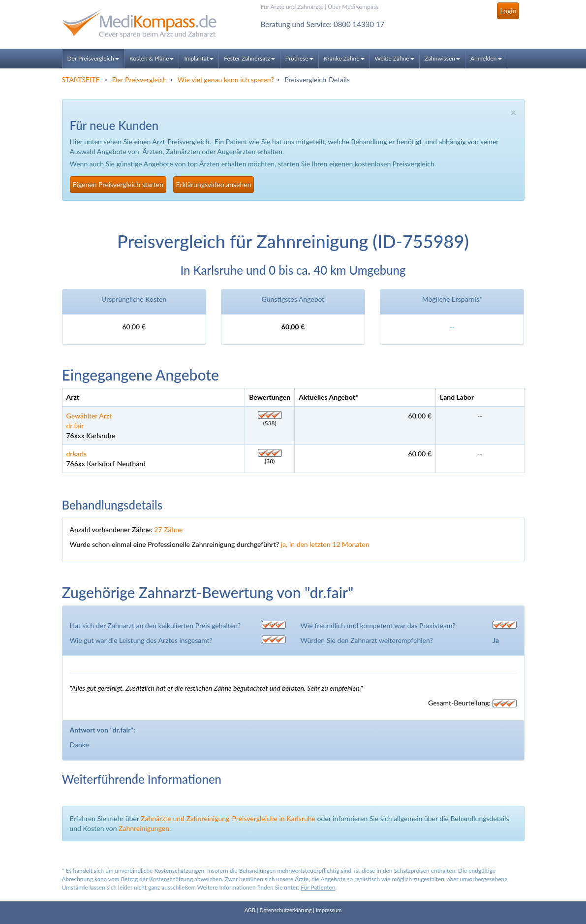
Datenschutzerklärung (285, 910)
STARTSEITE (81, 80)
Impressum (329, 910)
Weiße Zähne (395, 58)
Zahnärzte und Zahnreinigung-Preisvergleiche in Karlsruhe (228, 818)
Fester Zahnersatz (249, 58)
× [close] (513, 112)
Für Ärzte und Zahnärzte (292, 7)
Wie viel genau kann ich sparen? (226, 80)
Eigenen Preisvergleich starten (118, 184)
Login (508, 11)
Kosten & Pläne (152, 58)
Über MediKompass (353, 7)
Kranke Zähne (344, 58)
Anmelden (486, 58)
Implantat (199, 58)
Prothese (299, 58)
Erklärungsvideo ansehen (214, 184)
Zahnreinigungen (144, 828)
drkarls (77, 454)
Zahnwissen (442, 58)
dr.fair (75, 426)
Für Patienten (318, 887)
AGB (250, 910)
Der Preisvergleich (93, 58)
